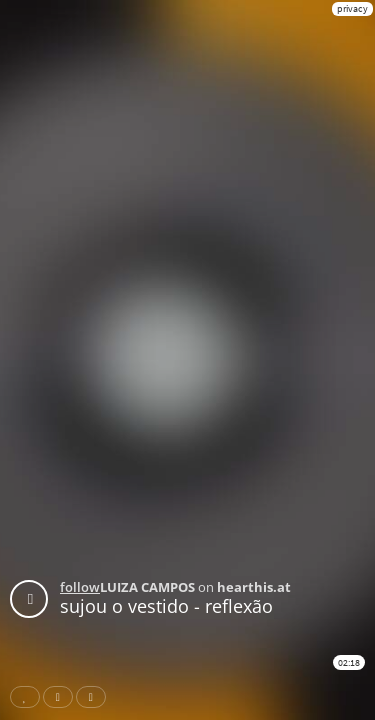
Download (95, 697)
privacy (352, 8)
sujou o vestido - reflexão (166, 606)
